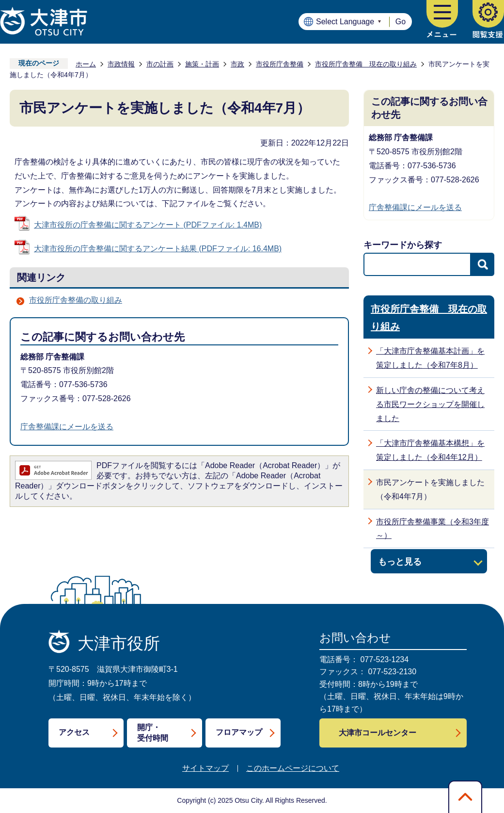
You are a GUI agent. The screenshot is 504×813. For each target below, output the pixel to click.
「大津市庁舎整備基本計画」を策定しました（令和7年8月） (430, 358)
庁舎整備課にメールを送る (67, 427)
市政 (237, 64)
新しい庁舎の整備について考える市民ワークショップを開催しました (430, 404)
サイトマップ (205, 768)
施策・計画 (202, 64)
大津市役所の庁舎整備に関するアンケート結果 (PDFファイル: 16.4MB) (158, 249)
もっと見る (400, 561)
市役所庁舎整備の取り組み (76, 300)
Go (401, 22)
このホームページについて (293, 768)
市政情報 (121, 64)
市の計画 (160, 64)
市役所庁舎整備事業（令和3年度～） (433, 529)
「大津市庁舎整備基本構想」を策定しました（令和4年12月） (430, 450)
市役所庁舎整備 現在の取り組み (366, 64)
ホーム (86, 64)
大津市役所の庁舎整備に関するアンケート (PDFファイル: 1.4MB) (148, 225)
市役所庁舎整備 (280, 64)
